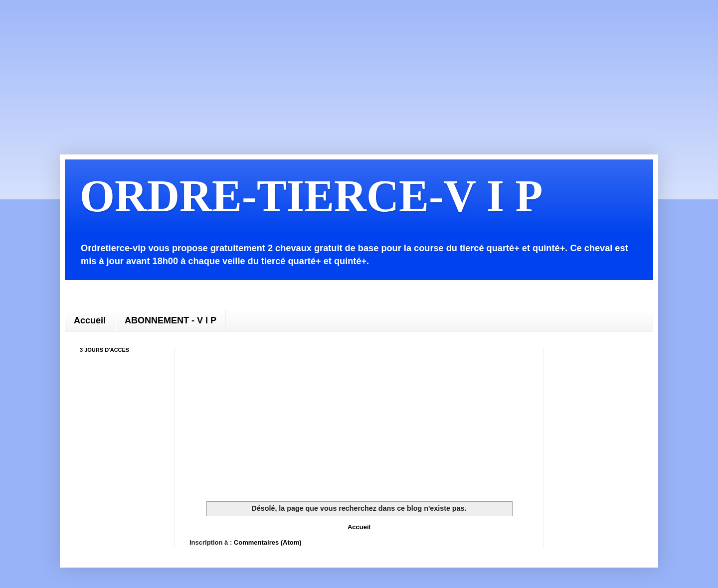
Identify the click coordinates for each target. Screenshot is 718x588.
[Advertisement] (319, 70)
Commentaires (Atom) (268, 542)
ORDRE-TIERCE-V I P (311, 196)
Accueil (90, 320)
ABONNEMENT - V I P (171, 320)
